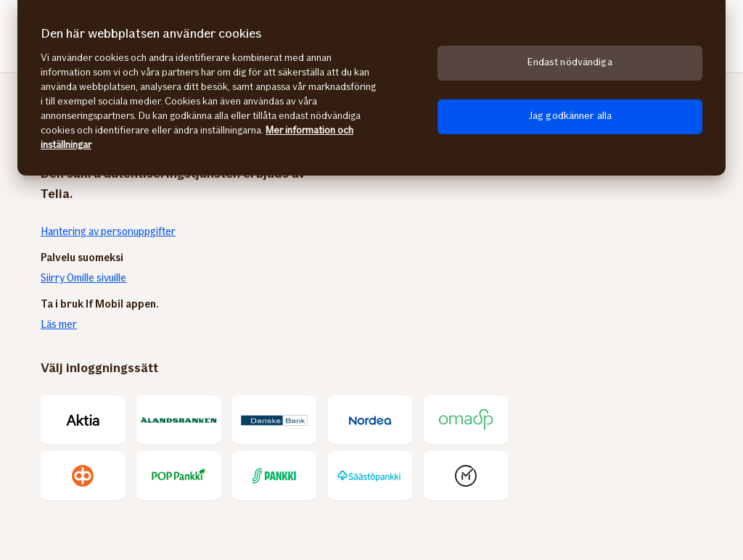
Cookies (661, 473)
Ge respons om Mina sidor (336, 473)
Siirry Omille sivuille (84, 278)
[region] (371, 88)
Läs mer (59, 324)
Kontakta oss (129, 473)
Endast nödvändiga (570, 62)
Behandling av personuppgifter (559, 473)
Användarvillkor (442, 473)
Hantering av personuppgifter (109, 231)
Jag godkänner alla (570, 116)
